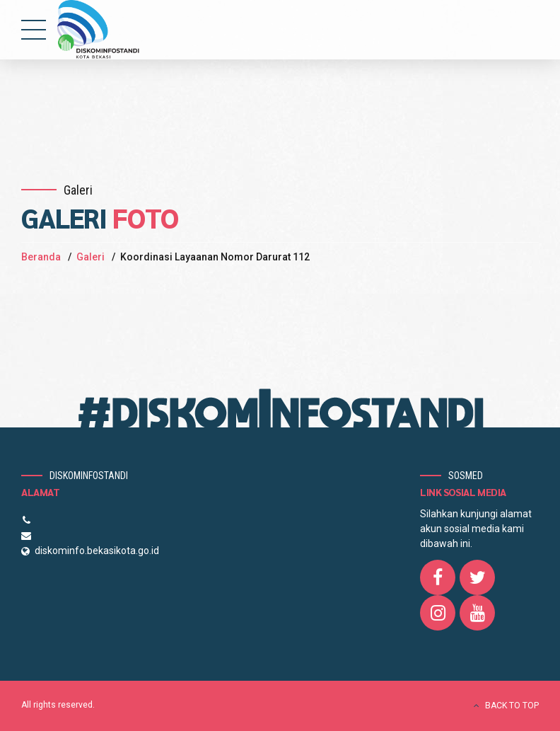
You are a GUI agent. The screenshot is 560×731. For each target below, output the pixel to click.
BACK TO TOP (512, 706)
